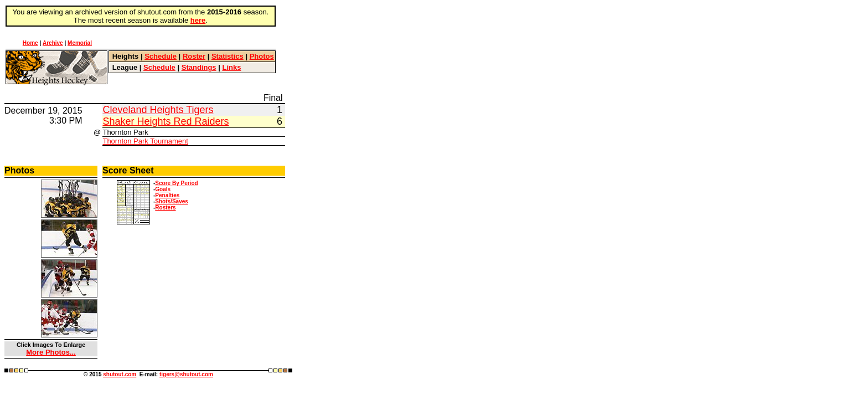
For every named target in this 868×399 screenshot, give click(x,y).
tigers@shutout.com (186, 374)
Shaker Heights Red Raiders (166, 121)
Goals (163, 189)
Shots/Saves (171, 201)
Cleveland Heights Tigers (158, 110)
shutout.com (120, 374)
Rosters (165, 208)
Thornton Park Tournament (145, 141)
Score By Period (176, 183)
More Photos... (51, 352)
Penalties (167, 195)
